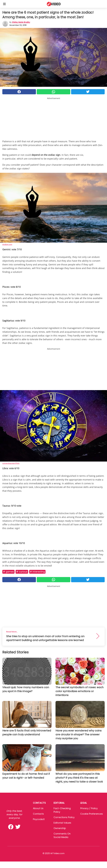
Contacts (38, 814)
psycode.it (39, 819)
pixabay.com (7, 244)
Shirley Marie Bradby (21, 22)
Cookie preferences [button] (92, 814)
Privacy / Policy (89, 808)
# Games (8, 572)
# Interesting (37, 572)
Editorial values (62, 823)
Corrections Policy (64, 817)
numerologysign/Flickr (11, 463)
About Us (38, 808)
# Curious (22, 572)
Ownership (60, 828)
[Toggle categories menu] (4, 4)
